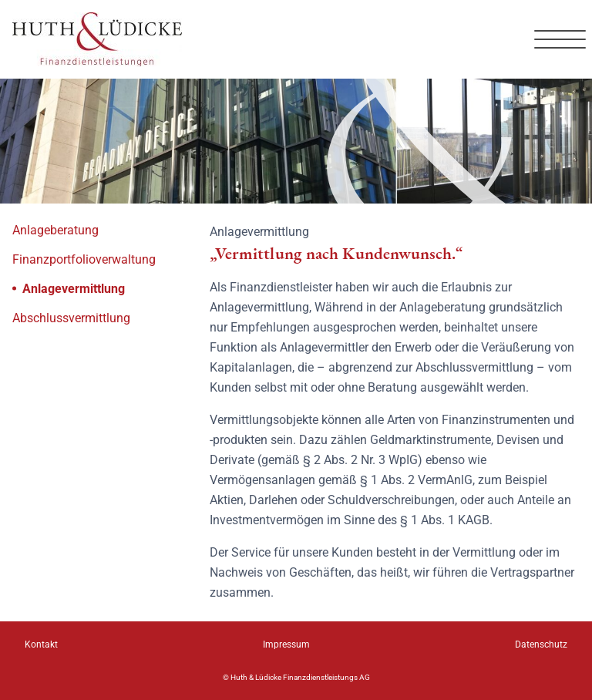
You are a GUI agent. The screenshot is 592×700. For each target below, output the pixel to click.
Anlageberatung (55, 230)
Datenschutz (541, 644)
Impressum (286, 644)
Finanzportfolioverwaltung (84, 259)
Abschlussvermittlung (71, 318)
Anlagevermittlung (69, 288)
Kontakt (41, 644)
